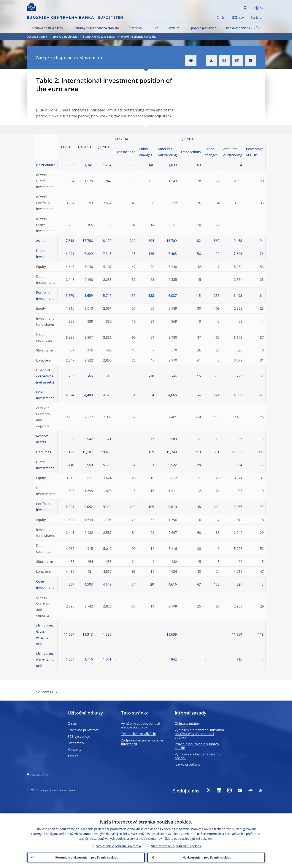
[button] (252, 8)
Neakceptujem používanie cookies (206, 857)
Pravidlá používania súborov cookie (197, 746)
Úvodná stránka (37, 37)
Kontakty (74, 749)
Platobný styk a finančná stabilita (96, 28)
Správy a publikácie (203, 28)
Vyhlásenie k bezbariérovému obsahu (198, 756)
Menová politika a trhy (47, 28)
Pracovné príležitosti (84, 730)
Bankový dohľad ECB (243, 28)
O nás (221, 17)
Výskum (174, 28)
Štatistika (135, 28)
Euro (155, 28)
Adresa (73, 756)
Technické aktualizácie (138, 734)
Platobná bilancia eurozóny (139, 37)
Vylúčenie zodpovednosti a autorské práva (141, 725)
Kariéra (256, 17)
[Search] (224, 7)
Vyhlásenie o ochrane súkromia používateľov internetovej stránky (199, 734)
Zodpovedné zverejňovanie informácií (142, 742)
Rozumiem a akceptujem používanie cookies (86, 857)
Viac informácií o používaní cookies (176, 845)
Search (245, 8)
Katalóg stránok (39, 775)
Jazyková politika (188, 764)
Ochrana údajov (187, 723)
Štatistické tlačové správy (99, 37)
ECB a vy (238, 17)
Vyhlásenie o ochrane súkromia (119, 845)
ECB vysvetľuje (79, 736)
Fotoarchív (76, 743)
